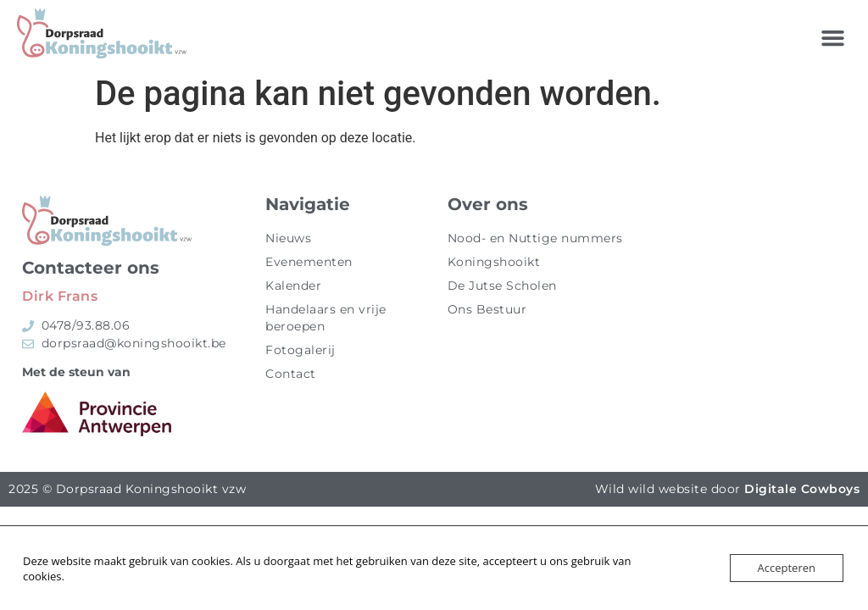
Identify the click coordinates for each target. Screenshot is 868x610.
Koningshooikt (494, 262)
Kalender (293, 286)
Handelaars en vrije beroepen (326, 318)
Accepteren (787, 568)
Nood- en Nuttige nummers (535, 238)
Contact (291, 374)
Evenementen (309, 262)
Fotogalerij (300, 350)
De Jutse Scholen (502, 286)
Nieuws (288, 238)
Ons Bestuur (487, 309)
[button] (833, 38)
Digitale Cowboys (802, 489)
